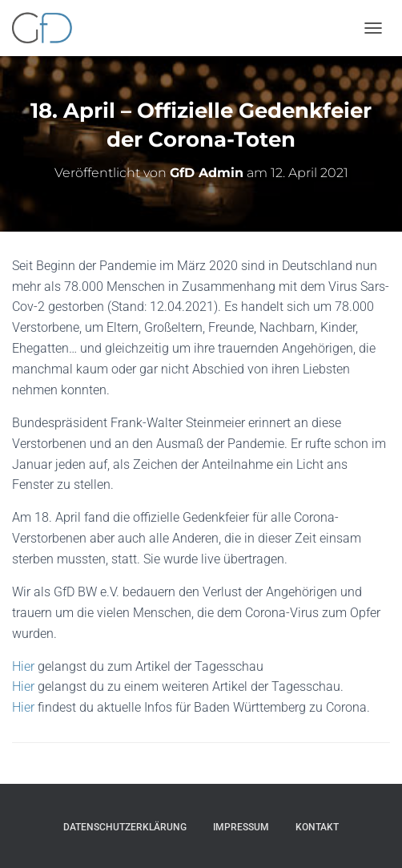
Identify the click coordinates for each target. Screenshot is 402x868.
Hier (23, 666)
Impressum (241, 827)
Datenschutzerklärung (125, 827)
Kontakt (317, 827)
